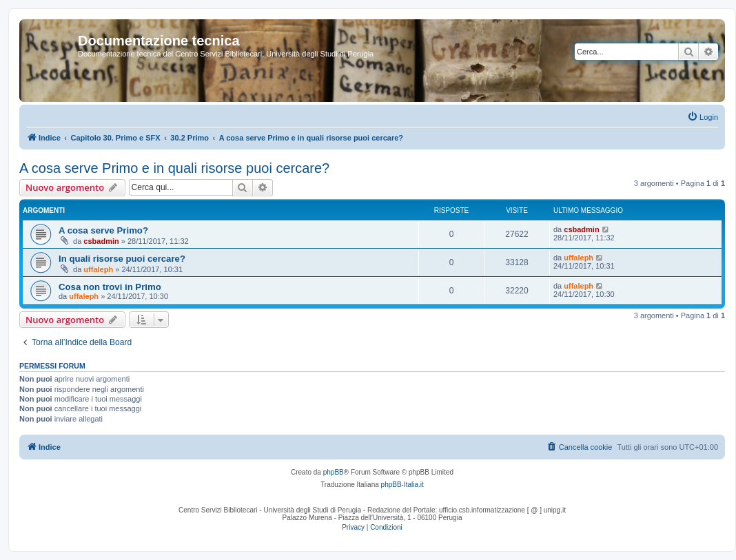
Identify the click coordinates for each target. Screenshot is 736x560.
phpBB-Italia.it (402, 485)
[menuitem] (703, 117)
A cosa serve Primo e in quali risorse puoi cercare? (174, 168)
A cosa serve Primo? (103, 230)
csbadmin (101, 241)
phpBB (334, 472)
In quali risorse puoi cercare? (122, 259)
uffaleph (98, 269)
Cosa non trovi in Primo (110, 287)
